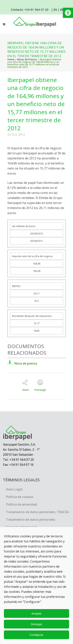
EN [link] (62, 10)
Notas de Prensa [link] (27, 59)
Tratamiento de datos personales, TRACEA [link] (37, 512)
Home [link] (11, 59)
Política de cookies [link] (20, 497)
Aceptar (37, 613)
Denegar (37, 624)
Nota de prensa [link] (22, 363)
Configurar (36, 635)
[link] (68, 13)
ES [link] (55, 10)
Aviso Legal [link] (14, 489)
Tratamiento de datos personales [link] (31, 520)
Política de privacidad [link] (21, 504)
